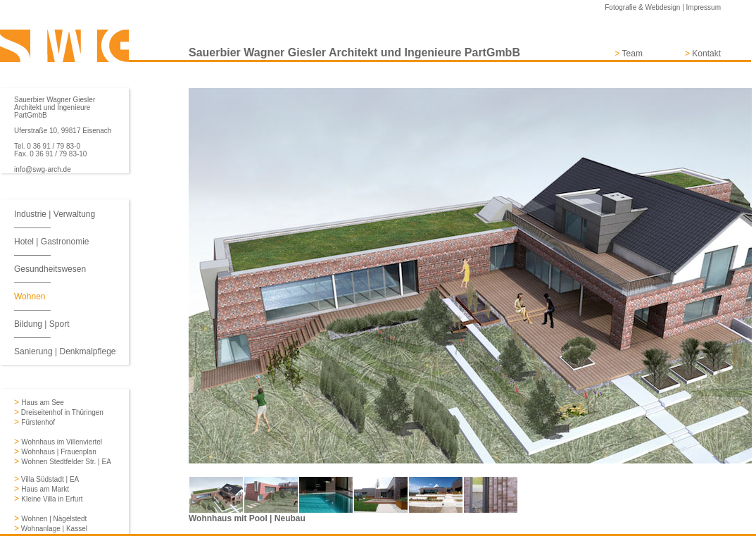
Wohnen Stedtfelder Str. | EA (66, 462)
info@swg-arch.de (43, 169)
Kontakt (706, 54)
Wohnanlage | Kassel (53, 529)
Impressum (704, 7)
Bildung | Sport (42, 324)
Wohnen (30, 297)
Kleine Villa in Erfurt (52, 499)
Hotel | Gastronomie (52, 242)
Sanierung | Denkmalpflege (65, 351)
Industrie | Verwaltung (55, 214)
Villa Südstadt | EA (49, 479)
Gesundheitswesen (50, 269)
